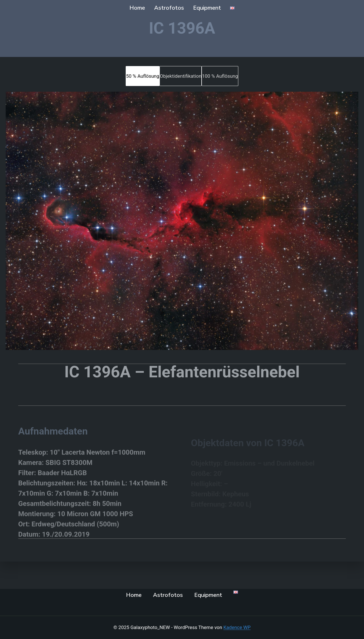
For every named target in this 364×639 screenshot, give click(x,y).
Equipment (207, 8)
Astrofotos (169, 8)
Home (137, 8)
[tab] (143, 76)
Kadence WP (237, 627)
